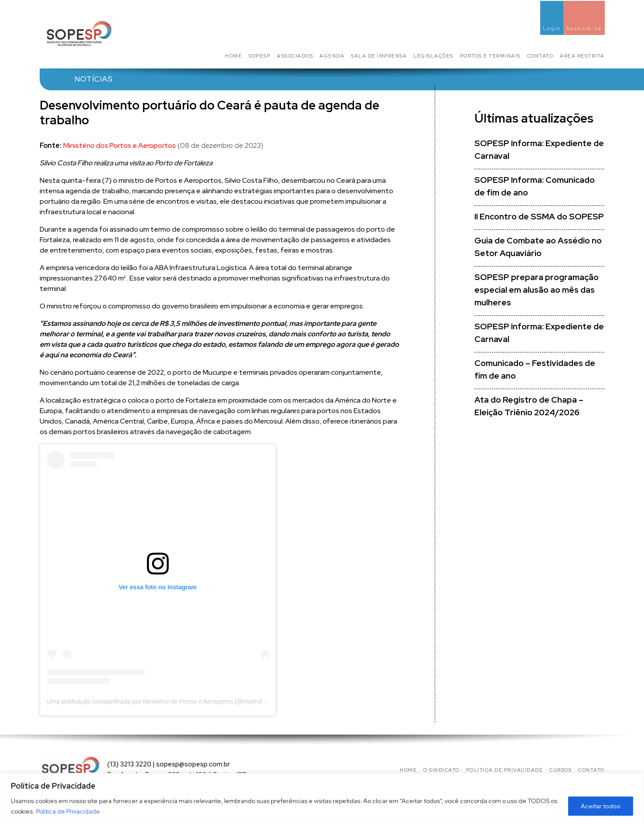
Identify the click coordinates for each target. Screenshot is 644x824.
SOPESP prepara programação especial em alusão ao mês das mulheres (537, 290)
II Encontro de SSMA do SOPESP (539, 217)
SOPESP (259, 56)
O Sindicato (441, 770)
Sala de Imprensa (379, 56)
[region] (322, 798)
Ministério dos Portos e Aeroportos (119, 145)
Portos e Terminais (490, 56)
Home (233, 56)
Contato (540, 56)
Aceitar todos (601, 806)
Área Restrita (582, 56)
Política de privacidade (505, 770)
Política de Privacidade (68, 811)
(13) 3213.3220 (129, 764)
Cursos (561, 770)
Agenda (332, 56)
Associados (295, 56)
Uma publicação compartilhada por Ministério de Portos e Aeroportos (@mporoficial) (161, 701)
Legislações (433, 56)
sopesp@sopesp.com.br (193, 764)
